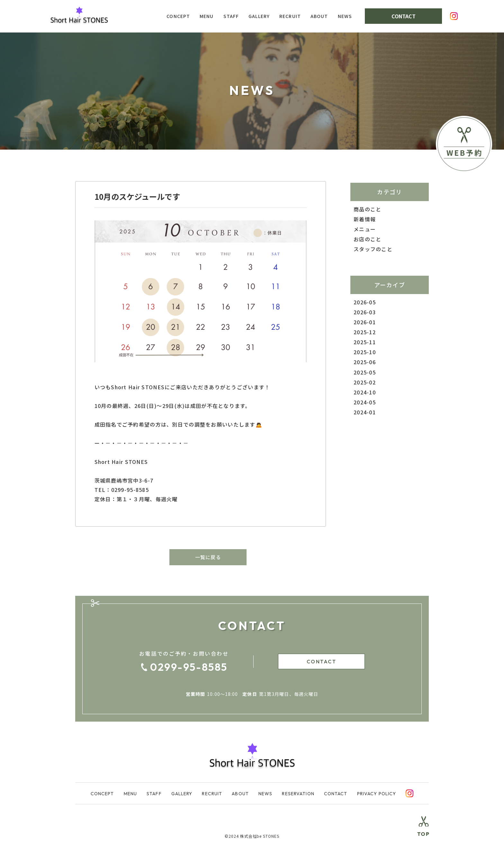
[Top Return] (423, 831)
